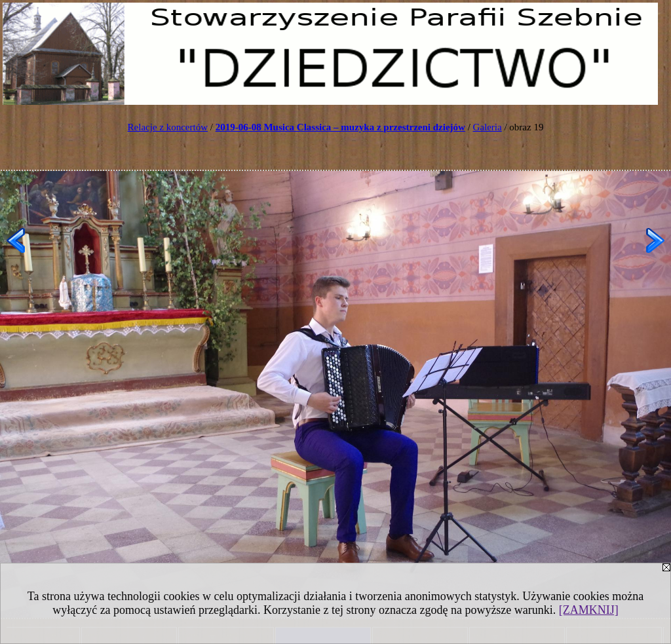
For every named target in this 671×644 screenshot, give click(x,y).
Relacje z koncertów (168, 127)
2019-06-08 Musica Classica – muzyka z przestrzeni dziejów (340, 127)
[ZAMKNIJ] (589, 610)
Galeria (488, 127)
